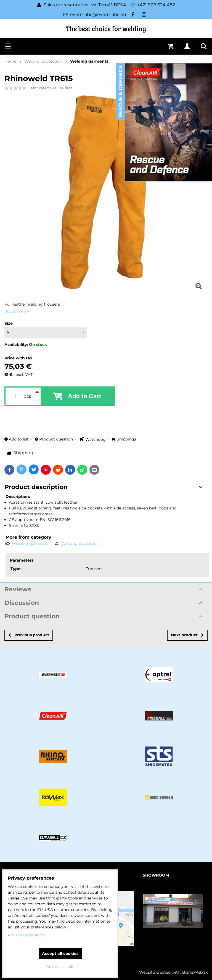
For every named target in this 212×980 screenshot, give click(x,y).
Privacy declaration (26, 935)
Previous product (29, 635)
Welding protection (80, 543)
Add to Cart (84, 396)
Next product (187, 635)
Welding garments (30, 543)
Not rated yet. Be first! (52, 88)
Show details (60, 967)
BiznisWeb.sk (195, 972)
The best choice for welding (106, 29)
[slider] (15, 88)
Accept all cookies (60, 954)
